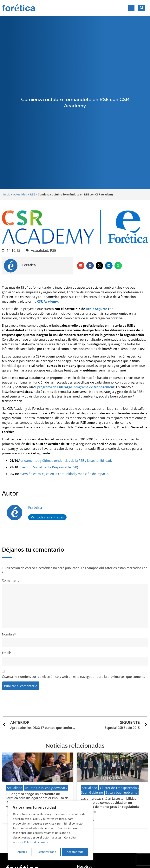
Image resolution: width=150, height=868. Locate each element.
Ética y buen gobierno (122, 792)
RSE (33, 194)
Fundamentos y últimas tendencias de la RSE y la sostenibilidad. (65, 461)
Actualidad (20, 194)
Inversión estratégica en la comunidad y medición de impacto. (64, 474)
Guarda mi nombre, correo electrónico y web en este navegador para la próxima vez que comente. (74, 677)
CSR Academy (47, 301)
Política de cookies (36, 842)
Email (7, 653)
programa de (54, 387)
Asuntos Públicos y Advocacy (46, 788)
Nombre (9, 634)
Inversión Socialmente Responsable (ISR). (49, 467)
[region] (50, 831)
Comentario (11, 580)
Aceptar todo (75, 852)
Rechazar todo (47, 852)
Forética (35, 507)
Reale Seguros (97, 309)
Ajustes (22, 852)
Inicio (7, 194)
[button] (131, 8)
